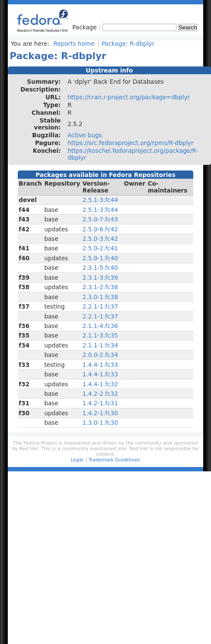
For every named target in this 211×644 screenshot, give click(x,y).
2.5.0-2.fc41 (100, 248)
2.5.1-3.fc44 (100, 200)
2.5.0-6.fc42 (100, 229)
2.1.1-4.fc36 (100, 326)
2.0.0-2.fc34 (100, 355)
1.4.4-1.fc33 (100, 365)
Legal (77, 460)
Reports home (74, 44)
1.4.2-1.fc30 (100, 413)
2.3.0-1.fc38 (100, 297)
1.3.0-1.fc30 (100, 423)
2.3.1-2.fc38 (100, 287)
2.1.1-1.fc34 (100, 345)
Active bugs (85, 135)
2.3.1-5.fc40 (100, 268)
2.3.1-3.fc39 (100, 278)
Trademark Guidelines (114, 460)
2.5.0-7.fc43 (100, 219)
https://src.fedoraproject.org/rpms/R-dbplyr (131, 143)
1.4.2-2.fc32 (100, 394)
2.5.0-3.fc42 (100, 239)
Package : (87, 27)
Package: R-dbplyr (128, 44)
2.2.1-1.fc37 (100, 306)
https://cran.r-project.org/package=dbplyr (129, 97)
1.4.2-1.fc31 (100, 403)
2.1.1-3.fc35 (100, 335)
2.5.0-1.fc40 (100, 258)
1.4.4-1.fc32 (100, 384)
